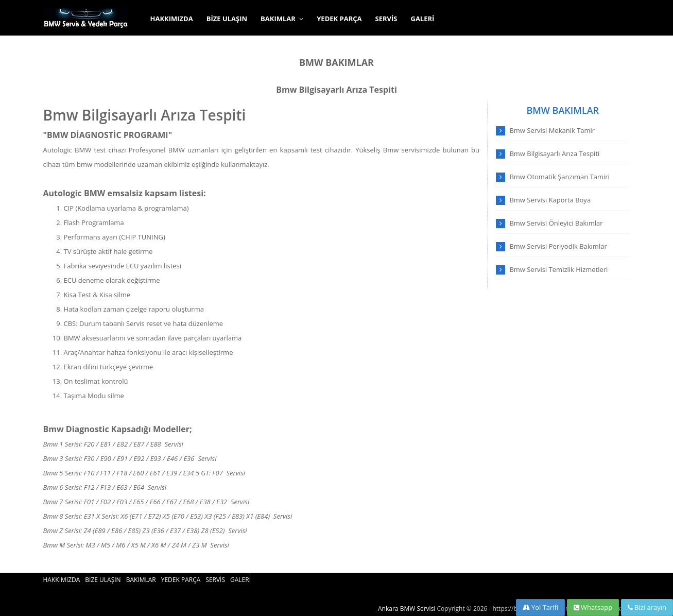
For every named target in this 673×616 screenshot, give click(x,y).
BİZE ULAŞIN (227, 19)
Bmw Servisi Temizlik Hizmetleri (558, 269)
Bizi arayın (647, 607)
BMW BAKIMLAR (336, 62)
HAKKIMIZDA (172, 19)
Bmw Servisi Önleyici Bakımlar (556, 223)
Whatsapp (593, 607)
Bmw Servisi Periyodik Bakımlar (558, 246)
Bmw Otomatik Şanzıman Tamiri (559, 177)
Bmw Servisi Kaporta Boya (550, 200)
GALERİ (422, 19)
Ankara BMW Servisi (407, 609)
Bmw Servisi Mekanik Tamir (552, 130)
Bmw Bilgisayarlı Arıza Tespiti (336, 90)
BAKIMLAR (282, 19)
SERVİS (386, 19)
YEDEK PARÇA (339, 19)
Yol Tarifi (541, 607)
